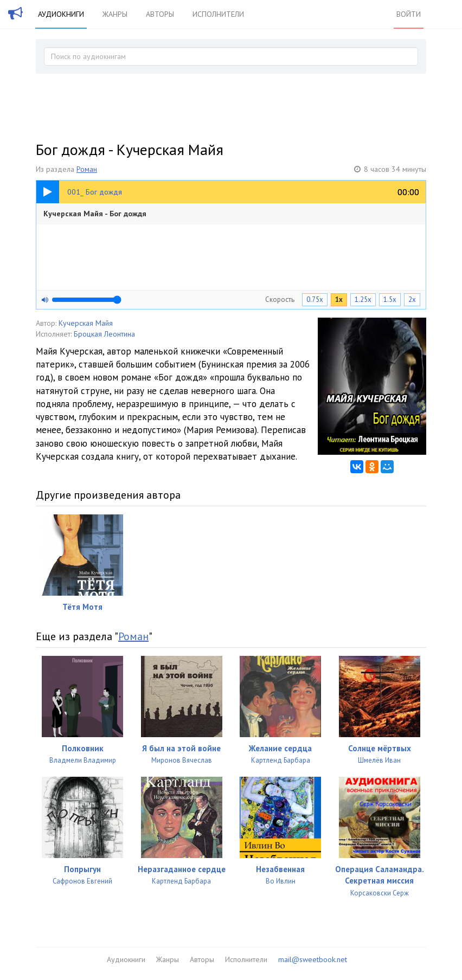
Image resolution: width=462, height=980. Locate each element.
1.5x (390, 299)
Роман (87, 169)
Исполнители (218, 14)
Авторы (160, 14)
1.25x (363, 299)
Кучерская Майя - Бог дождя (95, 214)
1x (339, 299)
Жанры (115, 14)
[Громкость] (86, 300)
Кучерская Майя (86, 323)
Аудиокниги (61, 14)
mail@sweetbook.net (313, 959)
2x (412, 299)
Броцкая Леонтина (104, 334)
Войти (409, 14)
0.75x (315, 299)
